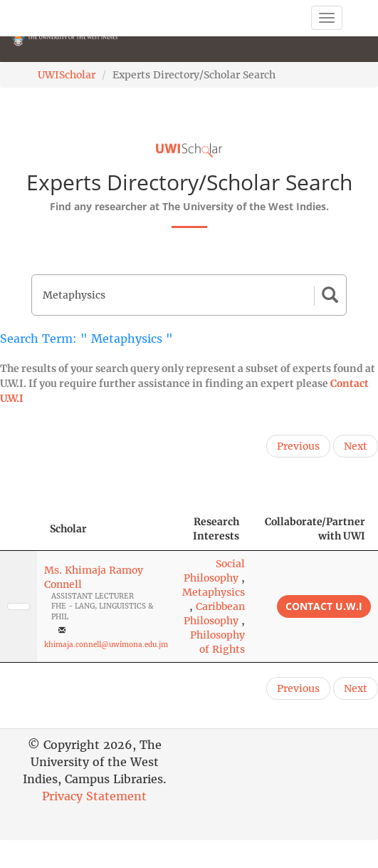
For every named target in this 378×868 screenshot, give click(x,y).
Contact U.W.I (324, 606)
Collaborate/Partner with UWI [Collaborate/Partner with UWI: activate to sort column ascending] (315, 529)
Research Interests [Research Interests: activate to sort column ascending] (216, 529)
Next (356, 446)
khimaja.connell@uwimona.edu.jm (106, 645)
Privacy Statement (94, 796)
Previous (298, 446)
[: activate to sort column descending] (19, 529)
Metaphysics (214, 592)
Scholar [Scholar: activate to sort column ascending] (68, 529)
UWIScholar (67, 75)
